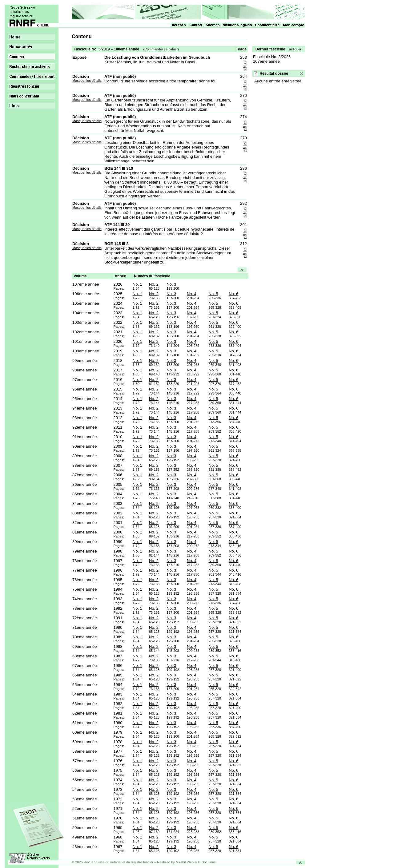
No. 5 (213, 294)
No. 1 (137, 284)
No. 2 (154, 284)
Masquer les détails (87, 81)
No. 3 (171, 284)
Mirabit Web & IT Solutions (196, 862)
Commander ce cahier (161, 49)
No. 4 (192, 294)
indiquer (295, 49)
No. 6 (233, 294)
